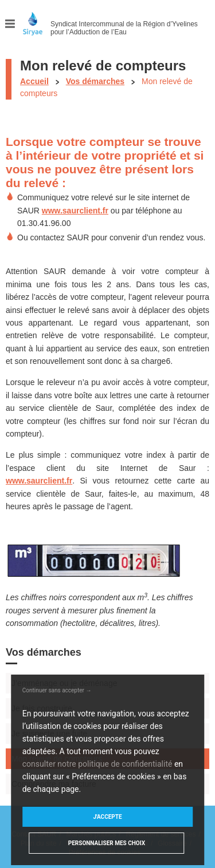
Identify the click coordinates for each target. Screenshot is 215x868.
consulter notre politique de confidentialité (97, 764)
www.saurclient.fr (75, 211)
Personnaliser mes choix (107, 843)
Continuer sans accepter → (57, 690)
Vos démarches (95, 81)
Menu (10, 24)
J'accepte (107, 817)
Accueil (34, 81)
